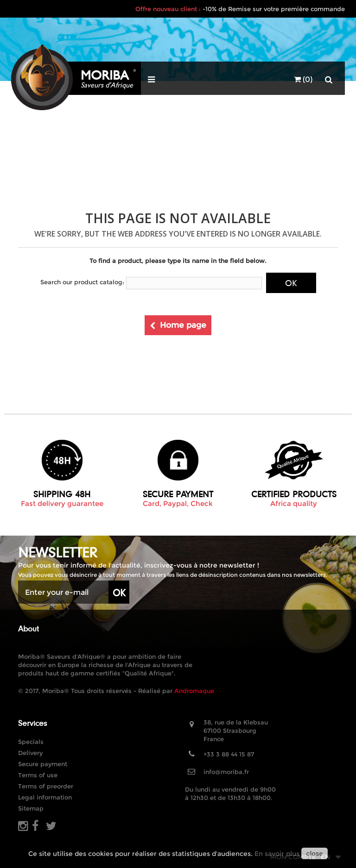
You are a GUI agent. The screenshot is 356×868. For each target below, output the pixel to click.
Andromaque (194, 691)
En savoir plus (277, 854)
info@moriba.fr (226, 772)
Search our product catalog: (82, 282)
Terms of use (38, 775)
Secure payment (43, 764)
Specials (31, 742)
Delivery (30, 753)
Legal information (45, 797)
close (315, 854)
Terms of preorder (46, 786)
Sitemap (31, 808)
